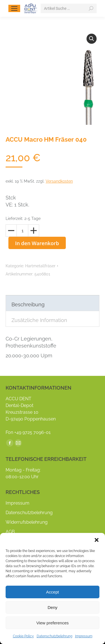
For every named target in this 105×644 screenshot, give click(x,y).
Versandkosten (59, 181)
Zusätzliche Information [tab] (39, 320)
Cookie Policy (23, 636)
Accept (53, 592)
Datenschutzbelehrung (54, 636)
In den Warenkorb (37, 243)
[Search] (69, 8)
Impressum (84, 636)
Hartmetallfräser (40, 266)
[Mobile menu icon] (14, 8)
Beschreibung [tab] (28, 304)
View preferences (53, 623)
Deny (53, 607)
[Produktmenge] (22, 231)
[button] (97, 540)
